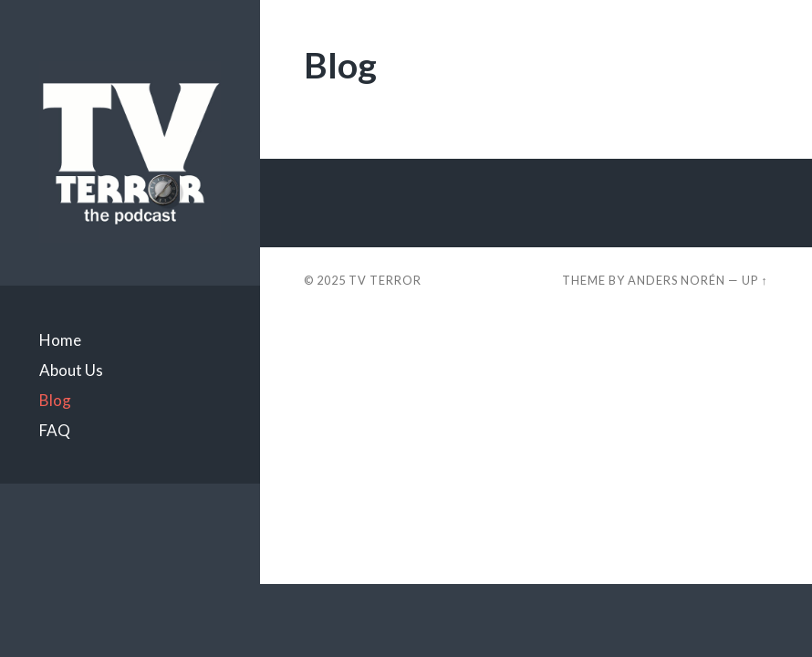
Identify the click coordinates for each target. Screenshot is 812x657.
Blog (55, 400)
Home (60, 340)
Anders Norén (677, 280)
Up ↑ (755, 280)
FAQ (55, 430)
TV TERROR (385, 280)
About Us (71, 370)
